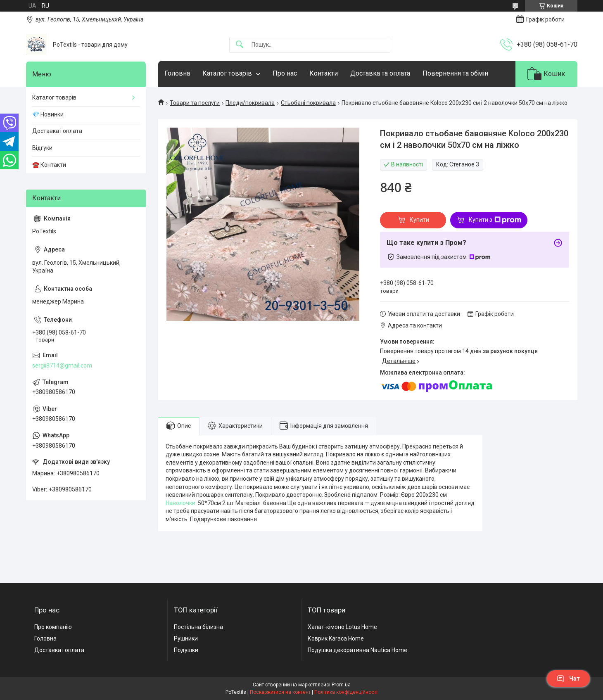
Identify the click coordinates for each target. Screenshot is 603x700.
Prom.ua (341, 685)
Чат (568, 679)
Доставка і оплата (57, 131)
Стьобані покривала (308, 103)
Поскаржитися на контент (280, 692)
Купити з (495, 220)
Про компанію (53, 627)
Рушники (186, 638)
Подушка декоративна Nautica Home (357, 650)
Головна (177, 73)
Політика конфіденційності (346, 692)
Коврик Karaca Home (336, 638)
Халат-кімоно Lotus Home (342, 627)
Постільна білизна (198, 627)
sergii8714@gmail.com (62, 365)
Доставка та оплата (380, 73)
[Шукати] (240, 45)
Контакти (324, 73)
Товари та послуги (195, 103)
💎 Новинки (48, 114)
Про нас (285, 73)
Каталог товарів (227, 73)
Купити (419, 220)
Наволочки (180, 503)
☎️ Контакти (49, 165)
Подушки (186, 650)
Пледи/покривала (250, 103)
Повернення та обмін (455, 73)
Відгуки (42, 148)
